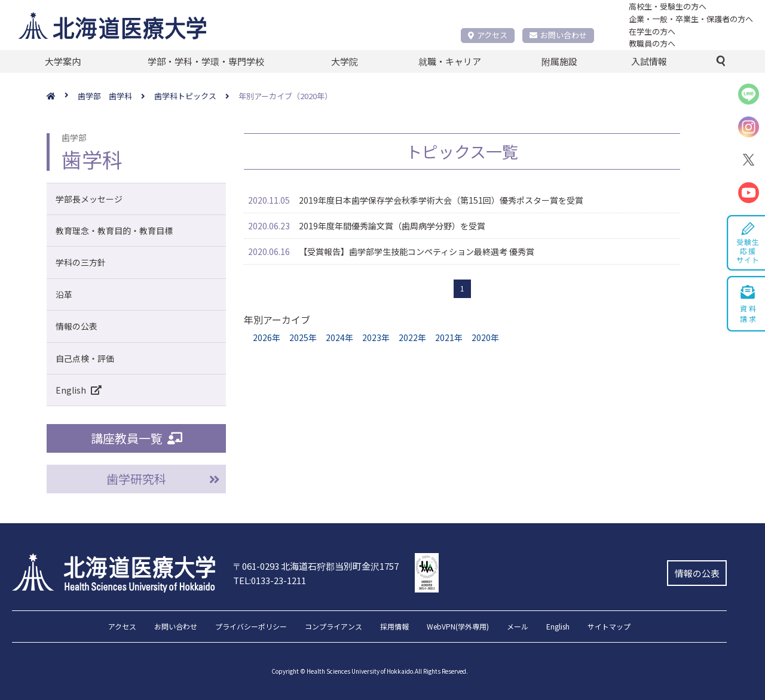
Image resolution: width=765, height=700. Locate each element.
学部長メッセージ (89, 199)
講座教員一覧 (137, 438)
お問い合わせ (558, 35)
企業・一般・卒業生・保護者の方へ (691, 19)
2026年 (267, 337)
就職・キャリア (450, 61)
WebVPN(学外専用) (458, 627)
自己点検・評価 (85, 358)
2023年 (376, 337)
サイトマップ (609, 627)
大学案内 (63, 61)
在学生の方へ (652, 31)
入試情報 (649, 61)
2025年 (303, 337)
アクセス (488, 35)
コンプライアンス (333, 627)
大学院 (345, 61)
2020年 (485, 337)
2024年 (339, 337)
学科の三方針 (81, 262)
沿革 (64, 294)
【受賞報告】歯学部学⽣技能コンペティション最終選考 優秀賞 (417, 251)
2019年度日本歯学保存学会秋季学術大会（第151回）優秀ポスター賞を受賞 (441, 200)
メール (518, 627)
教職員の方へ (652, 43)
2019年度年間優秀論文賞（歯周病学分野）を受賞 (392, 226)
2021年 (449, 337)
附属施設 (559, 61)
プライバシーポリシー (251, 627)
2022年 (412, 337)
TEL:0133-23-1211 (270, 580)
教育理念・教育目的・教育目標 (114, 231)
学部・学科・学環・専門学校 (206, 61)
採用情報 (394, 627)
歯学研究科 (136, 479)
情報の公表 (76, 326)
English (81, 390)
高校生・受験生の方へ (668, 6)
